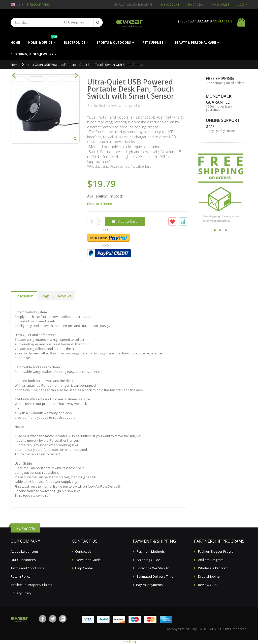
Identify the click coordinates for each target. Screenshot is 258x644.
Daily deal (196, 4)
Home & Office (43, 41)
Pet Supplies (153, 43)
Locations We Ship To (153, 568)
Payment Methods (150, 551)
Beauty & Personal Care (195, 43)
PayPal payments (149, 585)
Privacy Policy (21, 593)
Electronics (75, 43)
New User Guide (88, 560)
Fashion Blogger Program (217, 551)
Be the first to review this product (115, 106)
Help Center (84, 568)
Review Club (207, 585)
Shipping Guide (148, 560)
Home (15, 65)
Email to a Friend (100, 204)
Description (24, 296)
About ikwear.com (24, 551)
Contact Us (83, 551)
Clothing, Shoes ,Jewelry (32, 54)
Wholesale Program (213, 568)
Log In (243, 4)
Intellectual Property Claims (31, 585)
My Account (170, 4)
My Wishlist (221, 4)
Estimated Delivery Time (155, 576)
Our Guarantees (23, 560)
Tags (46, 296)
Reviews (65, 296)
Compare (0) (40, 4)
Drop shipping (208, 576)
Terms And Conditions (27, 568)
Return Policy (21, 576)
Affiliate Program (210, 560)
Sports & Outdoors (114, 43)
